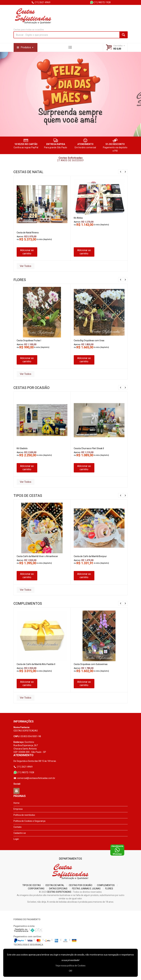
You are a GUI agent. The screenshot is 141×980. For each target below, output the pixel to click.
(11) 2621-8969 (41, 2)
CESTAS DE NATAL (55, 885)
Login (16, 839)
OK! (70, 971)
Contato (18, 827)
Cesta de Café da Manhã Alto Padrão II (36, 664)
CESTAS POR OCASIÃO (81, 885)
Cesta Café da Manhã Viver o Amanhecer (37, 556)
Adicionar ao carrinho (27, 252)
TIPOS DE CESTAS (32, 885)
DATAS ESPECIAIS (58, 889)
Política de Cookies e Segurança (29, 821)
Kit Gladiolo (22, 448)
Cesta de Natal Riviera (28, 233)
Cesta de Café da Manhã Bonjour (90, 556)
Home (16, 803)
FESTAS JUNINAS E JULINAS (86, 889)
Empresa (18, 809)
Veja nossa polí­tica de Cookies (70, 966)
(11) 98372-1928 (100, 2)
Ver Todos (26, 266)
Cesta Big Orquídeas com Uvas (89, 340)
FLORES (109, 889)
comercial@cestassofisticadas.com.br (34, 778)
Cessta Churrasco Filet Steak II (89, 448)
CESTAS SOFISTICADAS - (60, 892)
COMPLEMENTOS (106, 885)
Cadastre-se (20, 833)
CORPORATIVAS (36, 889)
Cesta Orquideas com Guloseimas (91, 664)
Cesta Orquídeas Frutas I (29, 340)
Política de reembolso (24, 815)
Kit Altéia (78, 218)
